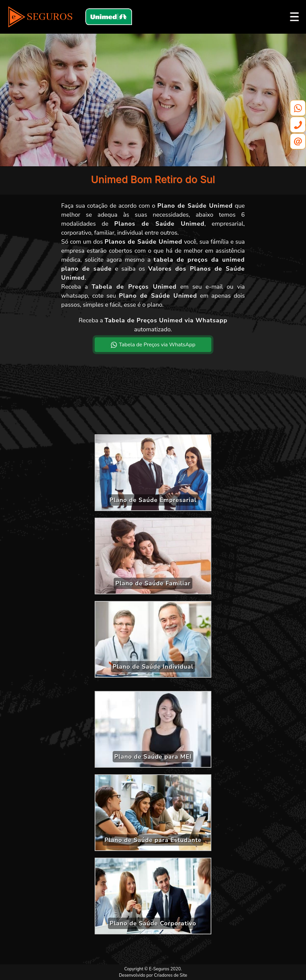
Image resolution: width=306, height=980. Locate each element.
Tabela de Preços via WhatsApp (153, 345)
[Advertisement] (153, 399)
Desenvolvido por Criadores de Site (153, 975)
